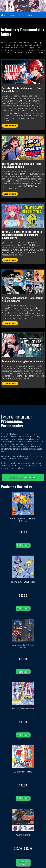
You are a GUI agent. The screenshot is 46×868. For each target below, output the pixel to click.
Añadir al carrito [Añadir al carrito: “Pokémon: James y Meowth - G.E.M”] (23, 608)
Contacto (29, 15)
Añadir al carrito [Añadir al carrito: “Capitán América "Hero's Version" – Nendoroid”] (23, 672)
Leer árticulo (10, 126)
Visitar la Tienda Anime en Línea (23, 477)
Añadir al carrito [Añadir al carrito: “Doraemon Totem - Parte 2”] (23, 798)
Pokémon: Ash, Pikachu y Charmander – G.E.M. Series (23, 520)
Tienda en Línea (15, 15)
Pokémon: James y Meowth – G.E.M (23, 582)
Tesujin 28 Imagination (23, 835)
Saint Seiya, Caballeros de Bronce (23, 709)
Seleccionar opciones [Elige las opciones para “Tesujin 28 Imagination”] (23, 863)
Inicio (3, 15)
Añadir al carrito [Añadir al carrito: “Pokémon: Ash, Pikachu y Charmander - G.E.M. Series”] (23, 545)
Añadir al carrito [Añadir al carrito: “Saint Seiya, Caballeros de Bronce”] (23, 735)
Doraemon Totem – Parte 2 (23, 772)
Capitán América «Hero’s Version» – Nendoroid (23, 646)
